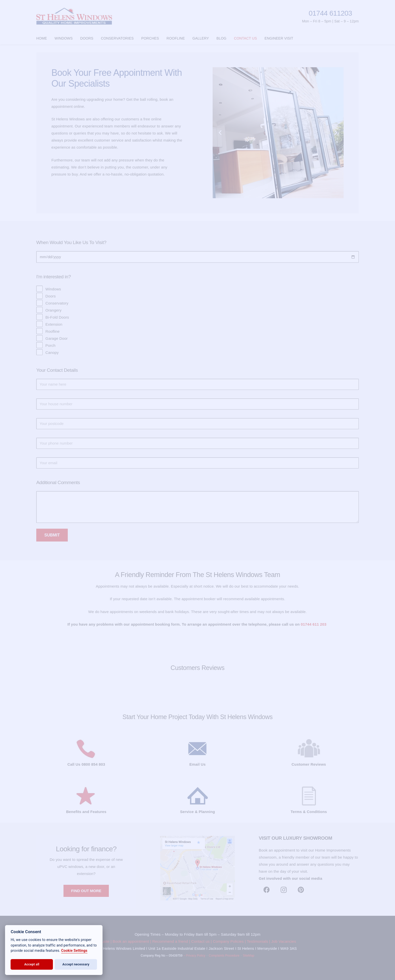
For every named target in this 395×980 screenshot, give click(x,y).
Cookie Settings (74, 951)
